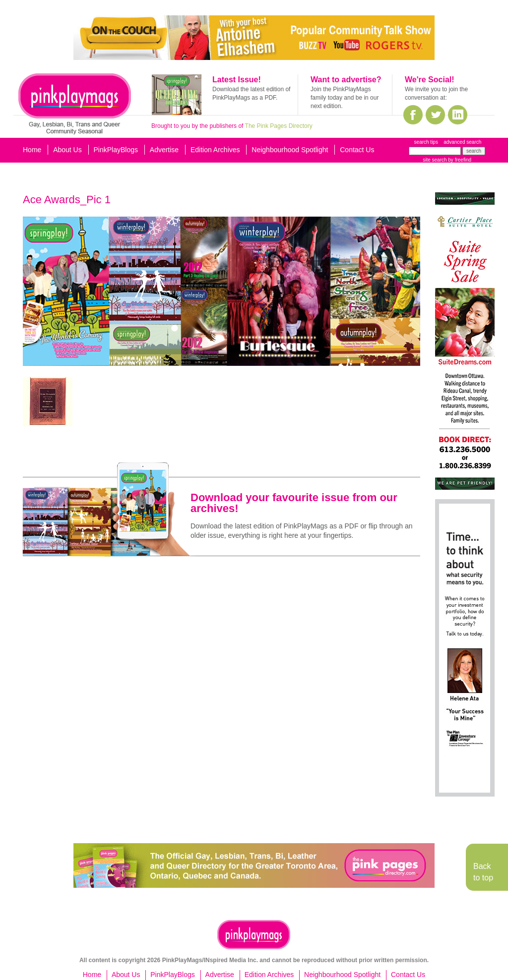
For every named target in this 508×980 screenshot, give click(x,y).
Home (32, 150)
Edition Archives (215, 150)
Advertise (164, 150)
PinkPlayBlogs (116, 150)
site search (435, 160)
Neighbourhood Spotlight (290, 150)
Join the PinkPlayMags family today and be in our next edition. (345, 98)
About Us (67, 150)
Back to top (483, 872)
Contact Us (357, 150)
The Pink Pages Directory (279, 126)
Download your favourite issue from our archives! (294, 503)
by (459, 160)
